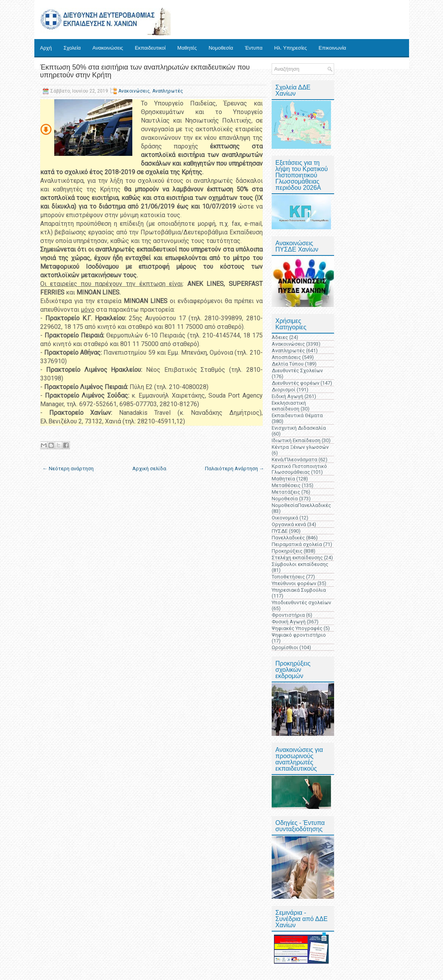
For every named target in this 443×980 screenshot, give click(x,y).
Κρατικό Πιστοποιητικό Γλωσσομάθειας (299, 469)
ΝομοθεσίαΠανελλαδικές (301, 505)
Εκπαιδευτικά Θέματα (297, 415)
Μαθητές (187, 48)
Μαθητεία (283, 479)
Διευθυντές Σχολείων (297, 370)
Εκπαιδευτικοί (150, 48)
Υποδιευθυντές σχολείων (301, 602)
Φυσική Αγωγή (289, 622)
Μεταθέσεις (286, 485)
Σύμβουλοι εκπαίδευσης (300, 564)
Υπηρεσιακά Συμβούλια (299, 590)
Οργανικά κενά (289, 524)
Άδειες (280, 337)
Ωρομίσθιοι (285, 647)
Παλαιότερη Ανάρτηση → (235, 469)
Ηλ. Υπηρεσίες (290, 48)
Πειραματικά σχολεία (297, 544)
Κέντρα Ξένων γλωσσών (300, 447)
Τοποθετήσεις (288, 577)
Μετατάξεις (286, 492)
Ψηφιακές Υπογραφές (297, 628)
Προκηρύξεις (287, 551)
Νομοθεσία (221, 48)
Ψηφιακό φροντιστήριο (299, 635)
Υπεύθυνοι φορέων (294, 583)
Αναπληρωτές (168, 91)
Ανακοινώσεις (108, 48)
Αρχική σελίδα (149, 469)
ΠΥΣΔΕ (280, 531)
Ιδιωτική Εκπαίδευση (296, 440)
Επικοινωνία (332, 48)
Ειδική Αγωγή (287, 396)
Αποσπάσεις (286, 357)
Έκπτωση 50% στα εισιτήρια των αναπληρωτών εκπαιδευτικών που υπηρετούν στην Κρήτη (145, 71)
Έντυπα (254, 48)
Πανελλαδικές (288, 538)
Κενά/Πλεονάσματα (294, 460)
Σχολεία (72, 48)
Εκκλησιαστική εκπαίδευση (289, 406)
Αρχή (46, 48)
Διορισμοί (284, 390)
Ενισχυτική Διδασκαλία (299, 428)
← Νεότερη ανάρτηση (68, 469)
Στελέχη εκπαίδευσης (297, 558)
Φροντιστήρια (288, 615)
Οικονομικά (285, 518)
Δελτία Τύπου (288, 364)
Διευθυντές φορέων (295, 383)
